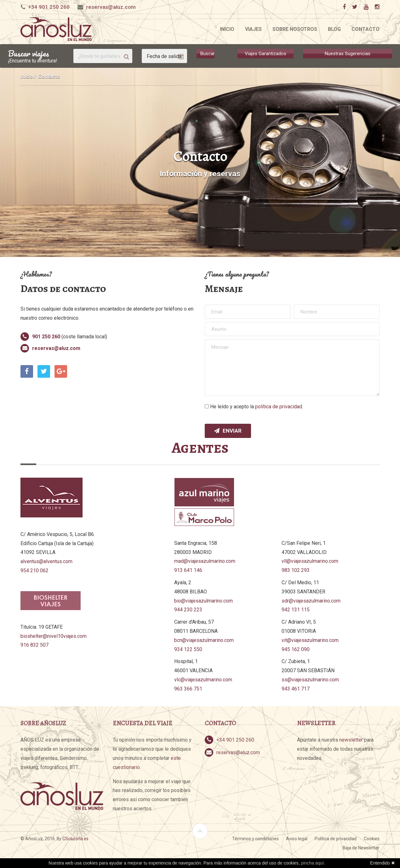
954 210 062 (34, 571)
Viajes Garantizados (266, 54)
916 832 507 (34, 645)
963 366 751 (188, 689)
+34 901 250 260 (49, 7)
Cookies (372, 839)
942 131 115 (296, 610)
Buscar (207, 54)
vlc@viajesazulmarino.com (203, 680)
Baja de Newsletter (361, 848)
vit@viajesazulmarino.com (310, 640)
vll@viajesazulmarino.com (310, 561)
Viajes (253, 29)
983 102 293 (296, 570)
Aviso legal (297, 839)
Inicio (227, 29)
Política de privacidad (336, 839)
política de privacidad (279, 407)
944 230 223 (188, 610)
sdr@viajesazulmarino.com (311, 601)
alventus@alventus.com (46, 561)
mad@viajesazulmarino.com (205, 561)
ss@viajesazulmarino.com (310, 680)
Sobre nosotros (295, 29)
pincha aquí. (313, 863)
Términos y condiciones (255, 839)
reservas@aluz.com (111, 7)
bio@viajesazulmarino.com (203, 601)
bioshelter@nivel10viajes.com (54, 636)
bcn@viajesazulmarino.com (204, 640)
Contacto (366, 29)
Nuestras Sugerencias (348, 54)
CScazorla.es (75, 839)
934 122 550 (188, 649)
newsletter (351, 740)
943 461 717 (296, 689)
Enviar (228, 431)
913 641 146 (188, 570)
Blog (334, 29)
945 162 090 (296, 649)
